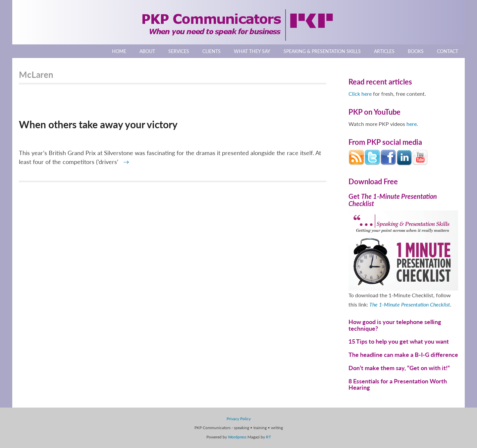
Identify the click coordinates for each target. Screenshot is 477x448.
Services (179, 51)
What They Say (252, 51)
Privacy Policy (239, 419)
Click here (360, 94)
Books (416, 51)
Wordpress (237, 437)
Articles (384, 51)
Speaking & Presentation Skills (322, 51)
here (412, 124)
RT (268, 437)
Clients (212, 51)
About (147, 51)
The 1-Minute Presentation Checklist (410, 304)
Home (119, 51)
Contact (448, 51)
